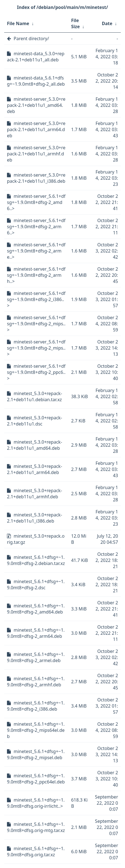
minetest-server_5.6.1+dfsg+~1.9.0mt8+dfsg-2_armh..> (36, 275)
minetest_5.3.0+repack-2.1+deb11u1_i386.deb (35, 518)
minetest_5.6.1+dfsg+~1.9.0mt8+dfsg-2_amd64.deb (36, 609)
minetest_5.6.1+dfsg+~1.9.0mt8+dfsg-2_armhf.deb (36, 682)
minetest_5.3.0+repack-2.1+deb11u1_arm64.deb (35, 469)
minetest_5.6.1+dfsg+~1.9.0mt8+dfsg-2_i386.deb (36, 706)
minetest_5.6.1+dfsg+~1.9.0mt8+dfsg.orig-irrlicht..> (36, 803)
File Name (18, 23)
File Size (75, 23)
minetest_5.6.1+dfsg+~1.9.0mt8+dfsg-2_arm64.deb (36, 633)
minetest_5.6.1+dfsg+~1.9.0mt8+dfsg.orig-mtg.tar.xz (36, 827)
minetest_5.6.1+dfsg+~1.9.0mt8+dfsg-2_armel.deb (36, 657)
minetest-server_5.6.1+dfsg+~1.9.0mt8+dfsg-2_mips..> (36, 324)
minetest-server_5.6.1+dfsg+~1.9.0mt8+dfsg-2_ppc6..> (36, 372)
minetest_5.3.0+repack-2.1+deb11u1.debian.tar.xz (35, 396)
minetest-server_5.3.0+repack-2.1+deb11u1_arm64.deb (36, 129)
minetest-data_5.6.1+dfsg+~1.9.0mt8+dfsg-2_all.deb (36, 81)
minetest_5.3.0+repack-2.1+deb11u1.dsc (35, 421)
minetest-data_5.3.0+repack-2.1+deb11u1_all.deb (36, 57)
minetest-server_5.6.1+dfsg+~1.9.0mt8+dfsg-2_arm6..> (36, 227)
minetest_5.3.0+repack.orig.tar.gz (36, 539)
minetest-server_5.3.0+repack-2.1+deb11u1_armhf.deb (36, 154)
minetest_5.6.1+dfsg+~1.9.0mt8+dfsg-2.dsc (36, 585)
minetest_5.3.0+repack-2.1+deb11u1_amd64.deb (35, 445)
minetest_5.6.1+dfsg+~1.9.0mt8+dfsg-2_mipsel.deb (36, 754)
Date (107, 23)
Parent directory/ (31, 39)
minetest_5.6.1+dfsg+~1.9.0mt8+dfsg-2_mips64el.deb (36, 730)
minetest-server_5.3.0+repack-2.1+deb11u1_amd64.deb (36, 105)
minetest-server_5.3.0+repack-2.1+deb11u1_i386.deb (36, 178)
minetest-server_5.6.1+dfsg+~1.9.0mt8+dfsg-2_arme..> (36, 251)
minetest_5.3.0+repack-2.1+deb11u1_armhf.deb (35, 494)
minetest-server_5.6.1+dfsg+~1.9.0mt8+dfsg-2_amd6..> (36, 202)
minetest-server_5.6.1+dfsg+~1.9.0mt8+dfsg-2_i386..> (36, 299)
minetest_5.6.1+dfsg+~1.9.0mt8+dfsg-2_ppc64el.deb (36, 779)
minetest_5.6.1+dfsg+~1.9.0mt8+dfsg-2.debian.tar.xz (36, 560)
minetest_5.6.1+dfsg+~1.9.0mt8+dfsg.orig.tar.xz (36, 852)
